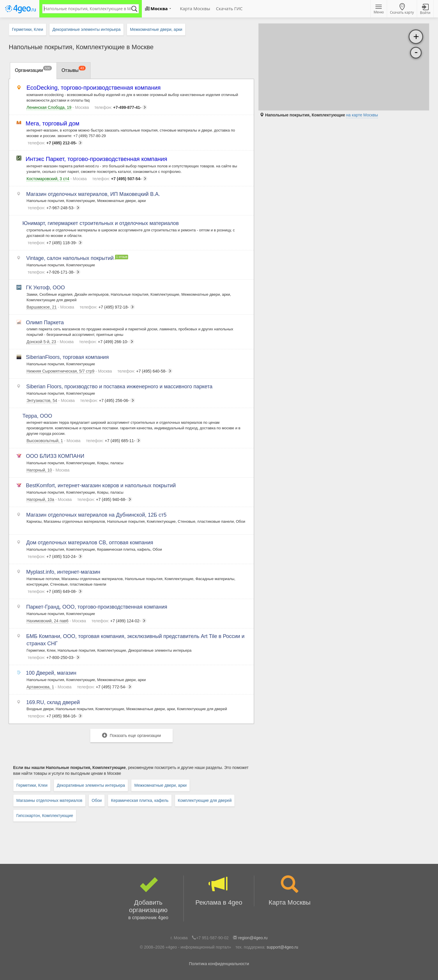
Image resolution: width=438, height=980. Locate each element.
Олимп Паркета (45, 322)
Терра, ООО (39, 416)
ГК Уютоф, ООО (46, 288)
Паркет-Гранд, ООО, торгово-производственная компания (97, 607)
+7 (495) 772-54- (105, 687)
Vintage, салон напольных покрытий (70, 258)
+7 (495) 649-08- (55, 591)
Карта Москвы (289, 891)
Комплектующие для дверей (205, 800)
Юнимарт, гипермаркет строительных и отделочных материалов (103, 223)
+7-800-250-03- (54, 658)
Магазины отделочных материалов (49, 800)
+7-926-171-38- (54, 272)
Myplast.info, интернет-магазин (63, 572)
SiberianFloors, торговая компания (68, 357)
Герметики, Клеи (32, 785)
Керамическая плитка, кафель (140, 800)
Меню (379, 10)
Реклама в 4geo (219, 891)
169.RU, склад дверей (53, 702)
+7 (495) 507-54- (120, 179)
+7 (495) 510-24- (55, 557)
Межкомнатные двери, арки (160, 785)
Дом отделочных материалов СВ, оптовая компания (90, 543)
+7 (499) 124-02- (119, 621)
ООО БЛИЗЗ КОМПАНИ (55, 456)
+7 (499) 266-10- (107, 342)
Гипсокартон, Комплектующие (45, 816)
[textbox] (88, 9)
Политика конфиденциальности (219, 964)
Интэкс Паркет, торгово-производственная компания (97, 159)
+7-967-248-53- (54, 208)
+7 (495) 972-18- (107, 307)
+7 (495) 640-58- (145, 371)
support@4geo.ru (282, 947)
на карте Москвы (362, 115)
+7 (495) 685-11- (113, 441)
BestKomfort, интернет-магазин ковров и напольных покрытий (101, 485)
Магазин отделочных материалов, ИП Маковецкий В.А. (93, 194)
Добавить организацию (148, 899)
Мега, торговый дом (53, 124)
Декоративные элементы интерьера (91, 785)
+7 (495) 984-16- (55, 716)
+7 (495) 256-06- (108, 400)
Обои (97, 800)
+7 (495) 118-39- (55, 243)
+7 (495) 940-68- (105, 499)
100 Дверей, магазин (51, 673)
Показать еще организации (131, 735)
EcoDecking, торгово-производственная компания (93, 88)
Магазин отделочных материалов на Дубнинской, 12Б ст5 (97, 515)
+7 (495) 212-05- (55, 143)
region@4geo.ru (253, 938)
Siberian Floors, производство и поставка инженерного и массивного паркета (120, 387)
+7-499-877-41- (121, 107)
